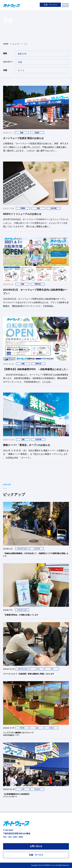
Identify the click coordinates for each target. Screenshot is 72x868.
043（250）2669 (16, 837)
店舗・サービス (50, 5)
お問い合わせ (36, 846)
